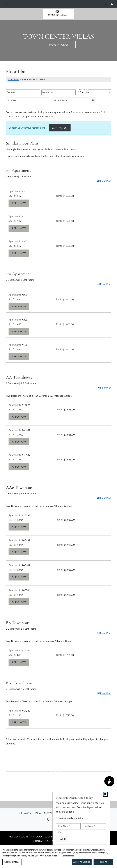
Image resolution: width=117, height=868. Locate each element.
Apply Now (21, 203)
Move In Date (60, 100)
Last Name (89, 826)
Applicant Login (41, 836)
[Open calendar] (93, 100)
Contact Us (61, 127)
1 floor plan (84, 92)
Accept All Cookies (82, 863)
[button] (107, 4)
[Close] (105, 794)
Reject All (103, 863)
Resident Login (18, 836)
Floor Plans (14, 79)
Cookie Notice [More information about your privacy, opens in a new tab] (68, 856)
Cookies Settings (12, 863)
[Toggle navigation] (5, 4)
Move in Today (59, 45)
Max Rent (13, 100)
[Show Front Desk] (109, 781)
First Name (64, 826)
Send (63, 838)
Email (61, 832)
